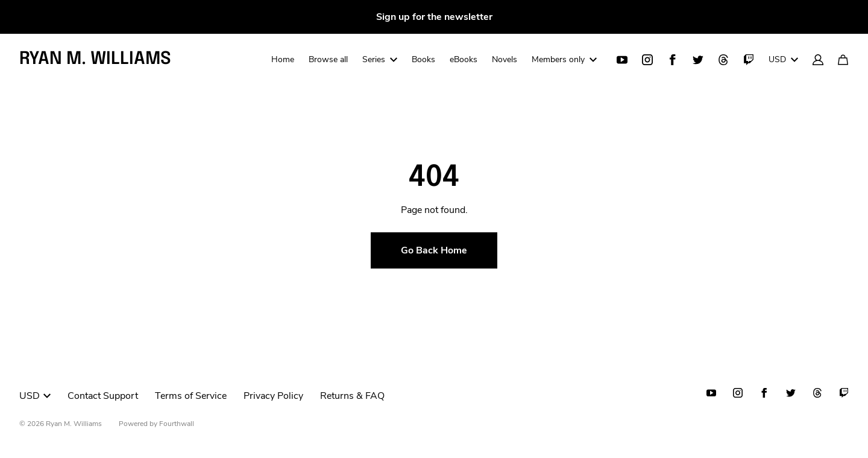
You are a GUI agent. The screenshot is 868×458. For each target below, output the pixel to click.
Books (423, 59)
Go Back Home (434, 250)
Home (283, 59)
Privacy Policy (273, 396)
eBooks (464, 59)
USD (783, 59)
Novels (505, 59)
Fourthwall (177, 424)
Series (380, 59)
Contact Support (103, 396)
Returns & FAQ (352, 396)
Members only (564, 59)
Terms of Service (191, 396)
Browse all (328, 59)
